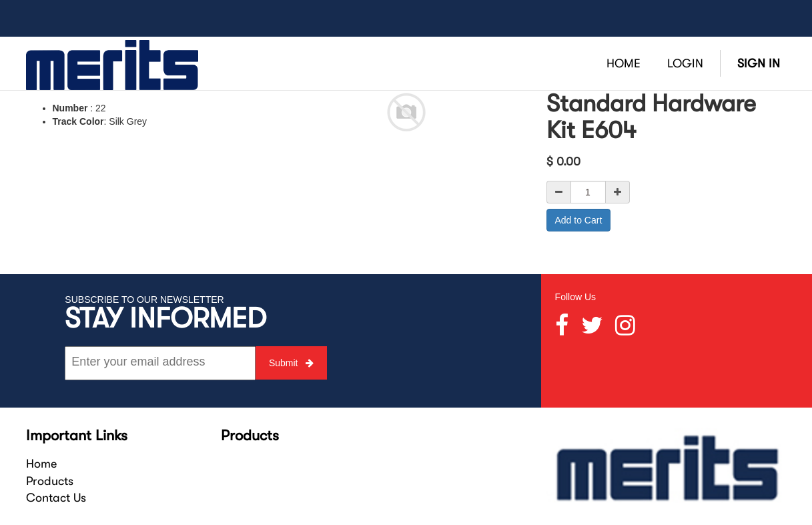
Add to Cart (579, 220)
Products (50, 481)
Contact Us (56, 498)
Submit (291, 363)
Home (41, 464)
